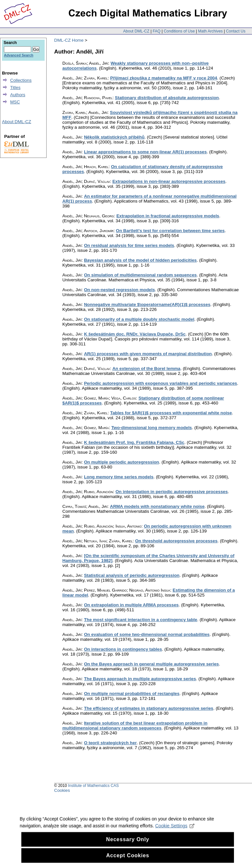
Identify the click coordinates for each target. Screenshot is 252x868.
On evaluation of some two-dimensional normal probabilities (147, 634)
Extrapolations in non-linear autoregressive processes (169, 181)
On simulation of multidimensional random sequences (140, 275)
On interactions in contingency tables (123, 649)
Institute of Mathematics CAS (93, 786)
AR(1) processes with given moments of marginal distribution (148, 354)
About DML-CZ (136, 31)
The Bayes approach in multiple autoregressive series (140, 679)
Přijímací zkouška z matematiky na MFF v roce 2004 (164, 78)
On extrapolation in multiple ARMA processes (131, 605)
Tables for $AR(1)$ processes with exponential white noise (171, 413)
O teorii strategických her (110, 743)
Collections (21, 80)
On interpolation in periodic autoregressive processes (172, 492)
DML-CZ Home (69, 40)
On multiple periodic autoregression (122, 462)
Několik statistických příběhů (114, 137)
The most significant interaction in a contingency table (141, 620)
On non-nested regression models (119, 290)
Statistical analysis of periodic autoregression (132, 575)
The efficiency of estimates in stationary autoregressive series (149, 708)
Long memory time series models (119, 477)
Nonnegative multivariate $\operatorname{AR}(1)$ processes (147, 304)
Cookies (62, 790)
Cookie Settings (175, 834)
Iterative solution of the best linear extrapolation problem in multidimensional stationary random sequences (135, 726)
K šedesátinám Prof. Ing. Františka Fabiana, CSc (134, 442)
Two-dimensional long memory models (152, 428)
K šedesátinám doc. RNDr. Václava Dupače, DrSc (135, 334)
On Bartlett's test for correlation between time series (170, 231)
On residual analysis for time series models (129, 245)
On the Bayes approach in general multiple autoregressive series (151, 664)
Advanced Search (19, 55)
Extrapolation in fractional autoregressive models (168, 216)
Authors (18, 95)
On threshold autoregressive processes (176, 541)
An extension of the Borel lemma (146, 369)
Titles (15, 87)
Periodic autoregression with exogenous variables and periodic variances (161, 383)
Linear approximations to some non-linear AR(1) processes (145, 152)
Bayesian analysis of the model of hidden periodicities (140, 260)
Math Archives (210, 31)
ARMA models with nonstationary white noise (157, 506)
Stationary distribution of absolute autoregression (167, 98)
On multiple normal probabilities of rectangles (132, 694)
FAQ (157, 31)
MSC (15, 102)
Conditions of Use (179, 31)
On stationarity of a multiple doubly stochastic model (139, 319)
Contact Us (236, 31)
